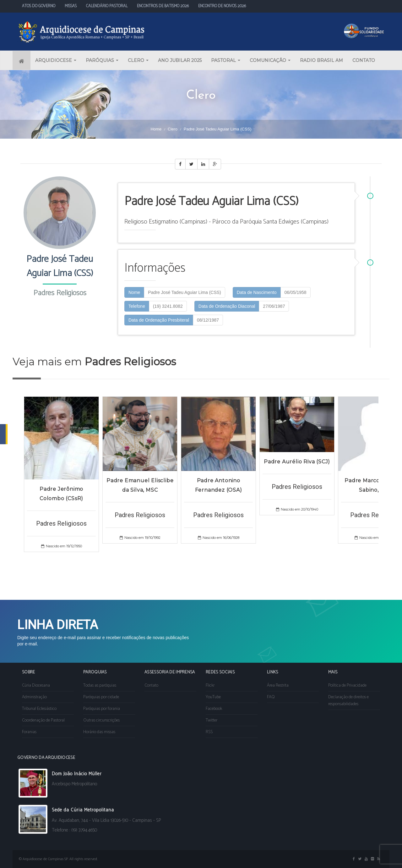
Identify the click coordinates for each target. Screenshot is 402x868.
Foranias (29, 732)
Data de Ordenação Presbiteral (159, 320)
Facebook (214, 709)
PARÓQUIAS (102, 60)
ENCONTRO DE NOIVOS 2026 (222, 6)
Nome (134, 292)
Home (156, 129)
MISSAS (71, 6)
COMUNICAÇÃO (270, 60)
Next (381, 493)
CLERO (138, 60)
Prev (21, 493)
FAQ (271, 697)
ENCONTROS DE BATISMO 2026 (163, 6)
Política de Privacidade (347, 686)
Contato (151, 686)
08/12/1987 (208, 320)
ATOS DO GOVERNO (39, 6)
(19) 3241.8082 (168, 306)
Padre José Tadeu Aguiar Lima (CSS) (184, 292)
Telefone (137, 306)
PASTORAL (226, 60)
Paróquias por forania (102, 709)
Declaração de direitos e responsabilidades (348, 701)
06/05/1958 (296, 292)
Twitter (212, 720)
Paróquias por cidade (101, 697)
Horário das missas (99, 732)
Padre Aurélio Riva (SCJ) (297, 462)
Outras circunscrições (101, 720)
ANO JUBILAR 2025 (180, 60)
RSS (209, 732)
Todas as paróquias (100, 686)
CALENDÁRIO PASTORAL (107, 6)
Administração (34, 697)
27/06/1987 (274, 306)
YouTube (213, 697)
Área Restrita (278, 686)
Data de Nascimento (257, 292)
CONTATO (364, 60)
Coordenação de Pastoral (43, 720)
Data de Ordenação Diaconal (227, 306)
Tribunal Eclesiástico (39, 709)
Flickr (210, 686)
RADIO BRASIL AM (321, 60)
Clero (173, 129)
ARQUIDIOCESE (56, 60)
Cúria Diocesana (36, 686)
